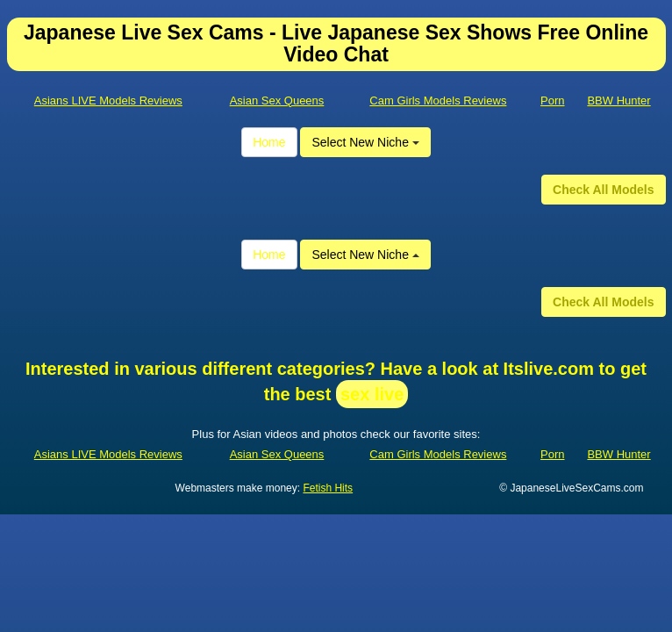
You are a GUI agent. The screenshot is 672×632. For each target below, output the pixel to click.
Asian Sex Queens (277, 101)
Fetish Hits (328, 488)
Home (269, 142)
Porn (552, 101)
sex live (372, 394)
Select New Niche (365, 142)
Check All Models (603, 190)
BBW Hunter (618, 101)
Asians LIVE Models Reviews (108, 101)
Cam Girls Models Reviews (438, 101)
